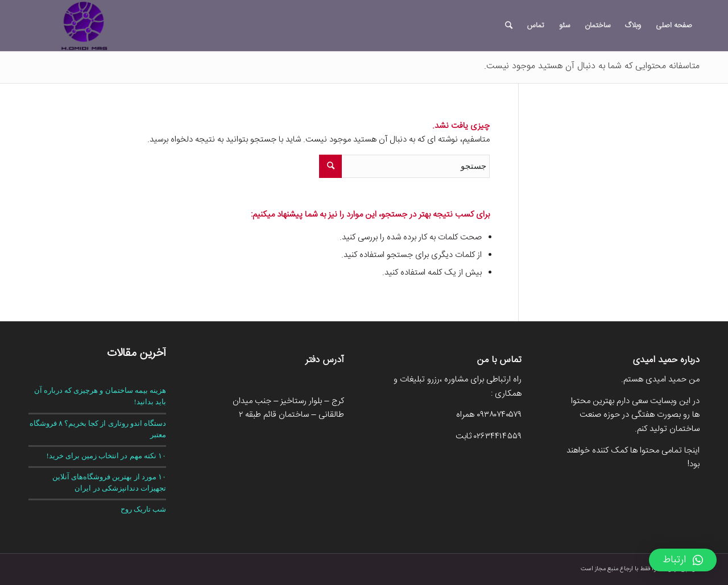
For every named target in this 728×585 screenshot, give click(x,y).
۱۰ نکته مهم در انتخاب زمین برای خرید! (106, 456)
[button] (683, 560)
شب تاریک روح (143, 509)
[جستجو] (509, 26)
